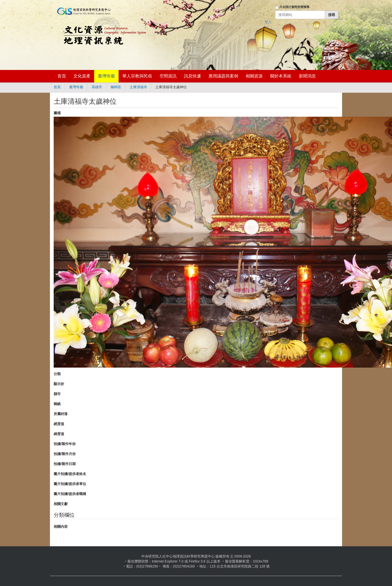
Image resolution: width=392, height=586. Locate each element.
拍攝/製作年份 (65, 444)
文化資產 (82, 76)
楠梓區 (116, 87)
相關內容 (61, 527)
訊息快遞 (193, 76)
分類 (57, 374)
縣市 (57, 394)
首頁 (62, 76)
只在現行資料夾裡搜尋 (294, 7)
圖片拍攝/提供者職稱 (70, 494)
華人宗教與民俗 (137, 76)
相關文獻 (61, 504)
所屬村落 (61, 414)
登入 (268, 22)
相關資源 (254, 76)
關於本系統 (281, 76)
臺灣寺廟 (106, 76)
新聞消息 (307, 76)
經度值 (59, 424)
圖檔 (57, 113)
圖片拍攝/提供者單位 (70, 484)
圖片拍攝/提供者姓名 (70, 474)
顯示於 (59, 384)
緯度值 (59, 434)
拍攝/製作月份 (65, 454)
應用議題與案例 (223, 76)
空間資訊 (168, 76)
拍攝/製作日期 (65, 464)
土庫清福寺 (138, 87)
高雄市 (97, 87)
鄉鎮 (57, 404)
